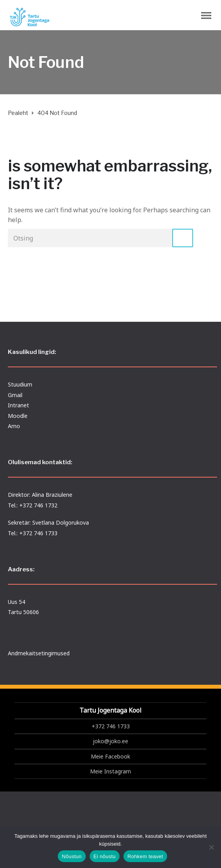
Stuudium (20, 384)
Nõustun (72, 856)
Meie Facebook (110, 756)
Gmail (15, 395)
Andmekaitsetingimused (39, 653)
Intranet (18, 405)
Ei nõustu (105, 856)
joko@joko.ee (110, 741)
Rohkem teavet (145, 856)
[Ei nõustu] (211, 847)
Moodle (18, 416)
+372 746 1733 (111, 726)
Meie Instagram (110, 771)
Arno (14, 426)
